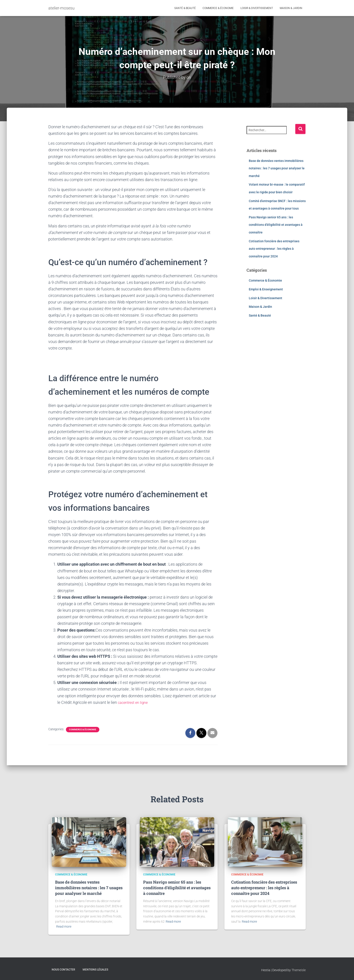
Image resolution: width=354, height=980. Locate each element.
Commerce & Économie (218, 8)
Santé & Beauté (185, 8)
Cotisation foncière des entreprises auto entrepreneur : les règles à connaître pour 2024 (274, 248)
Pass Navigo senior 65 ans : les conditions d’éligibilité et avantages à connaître (276, 225)
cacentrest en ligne (134, 702)
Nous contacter (63, 969)
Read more (64, 926)
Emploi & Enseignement (266, 289)
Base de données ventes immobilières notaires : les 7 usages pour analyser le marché (277, 168)
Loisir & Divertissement (257, 8)
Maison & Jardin (291, 8)
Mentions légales (95, 969)
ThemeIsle (299, 970)
